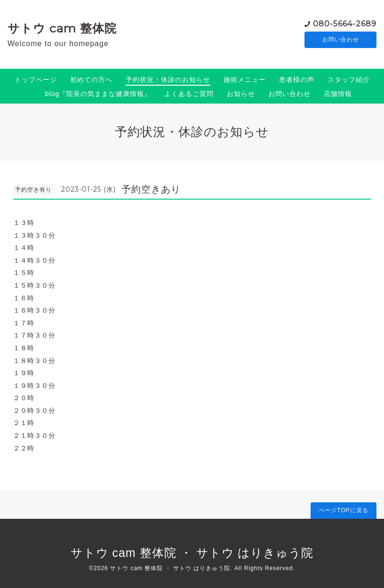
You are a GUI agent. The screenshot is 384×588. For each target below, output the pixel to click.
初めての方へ (91, 80)
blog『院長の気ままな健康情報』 (98, 94)
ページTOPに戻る (343, 510)
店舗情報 (338, 94)
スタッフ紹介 (349, 80)
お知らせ (241, 94)
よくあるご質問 (189, 94)
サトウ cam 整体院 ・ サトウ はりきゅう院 (192, 553)
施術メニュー (245, 80)
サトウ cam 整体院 (62, 28)
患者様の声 (297, 80)
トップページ (36, 80)
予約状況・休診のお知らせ (168, 80)
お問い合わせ (341, 40)
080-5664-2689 (345, 23)
